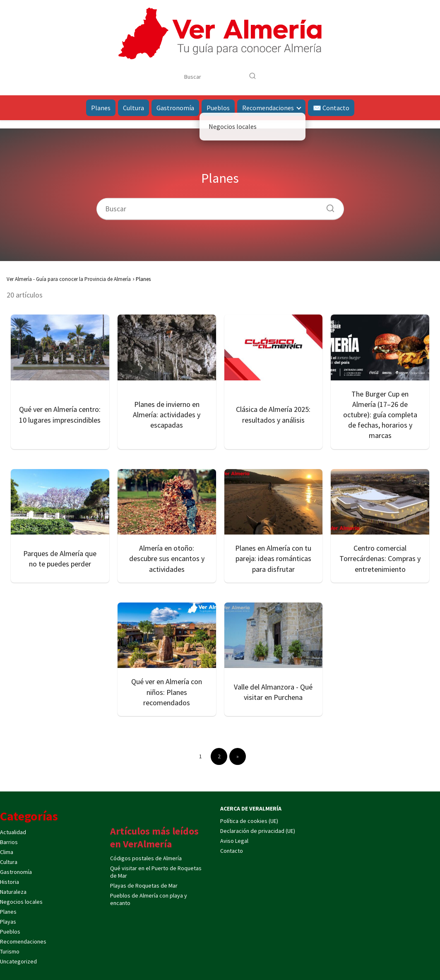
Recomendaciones (268, 108)
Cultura (133, 108)
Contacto (232, 851)
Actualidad (13, 832)
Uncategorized (18, 961)
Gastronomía (175, 108)
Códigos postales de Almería (146, 858)
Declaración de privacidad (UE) (258, 831)
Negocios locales (21, 902)
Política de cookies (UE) (249, 821)
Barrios (9, 842)
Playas (8, 922)
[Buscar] (252, 76)
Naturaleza (13, 892)
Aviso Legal (234, 841)
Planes (101, 108)
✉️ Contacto (331, 108)
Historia (10, 882)
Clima (7, 852)
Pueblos (218, 108)
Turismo (10, 951)
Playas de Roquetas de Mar (144, 886)
